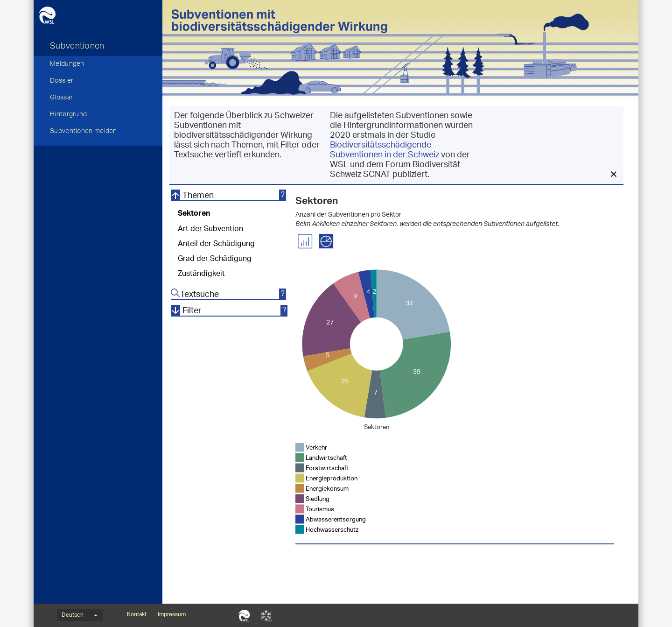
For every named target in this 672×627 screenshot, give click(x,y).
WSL (244, 615)
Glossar (61, 99)
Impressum (172, 615)
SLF (266, 615)
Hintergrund (68, 115)
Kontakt (137, 615)
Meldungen (67, 65)
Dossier (62, 82)
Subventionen (77, 47)
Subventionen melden (84, 132)
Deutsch (80, 615)
